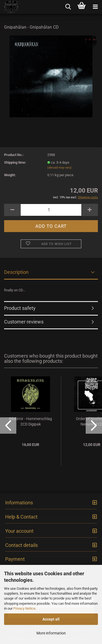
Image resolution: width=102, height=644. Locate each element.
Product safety (20, 308)
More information (51, 633)
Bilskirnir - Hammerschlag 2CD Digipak (30, 421)
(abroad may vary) (59, 168)
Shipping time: (15, 162)
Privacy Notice (24, 608)
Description (16, 272)
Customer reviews (24, 322)
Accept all (51, 619)
